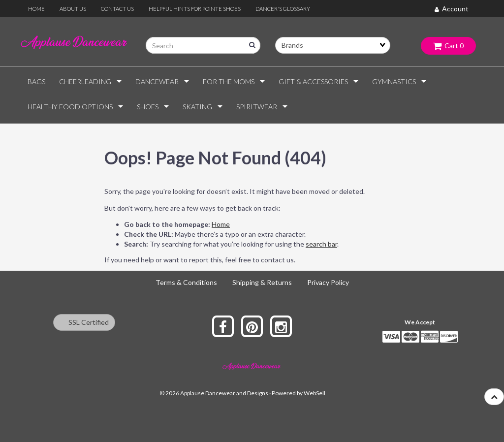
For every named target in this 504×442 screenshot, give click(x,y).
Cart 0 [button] (448, 46)
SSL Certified (84, 322)
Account (452, 9)
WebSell (315, 393)
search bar (321, 244)
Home (221, 224)
